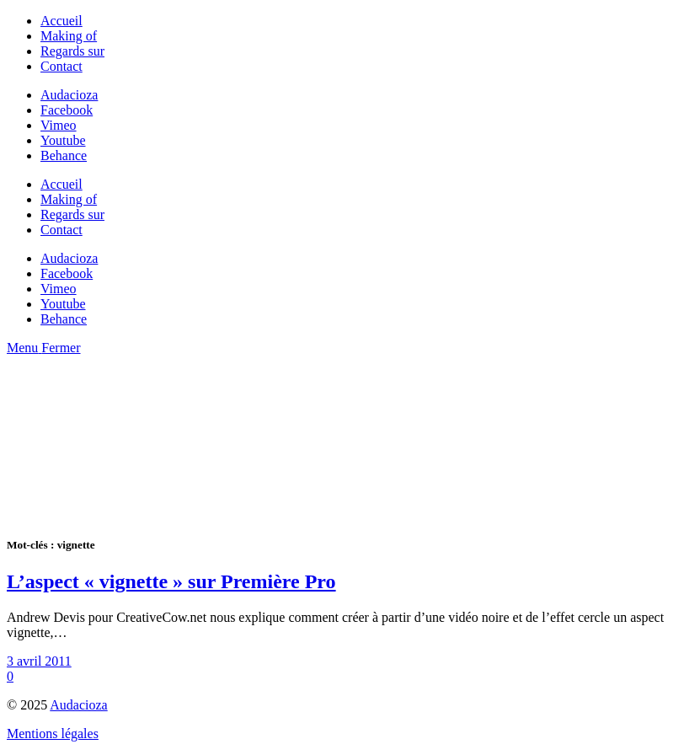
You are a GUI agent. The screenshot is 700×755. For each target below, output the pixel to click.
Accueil (61, 21)
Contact (61, 66)
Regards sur (72, 51)
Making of (69, 36)
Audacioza (78, 705)
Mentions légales (53, 734)
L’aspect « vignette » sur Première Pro (171, 581)
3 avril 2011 (39, 661)
